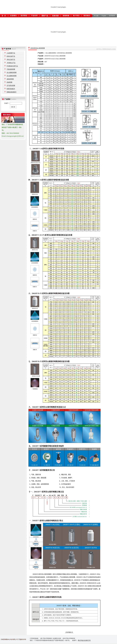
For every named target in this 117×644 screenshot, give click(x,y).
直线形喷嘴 (10, 79)
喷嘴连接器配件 (12, 92)
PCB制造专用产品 (12, 66)
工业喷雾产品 (11, 53)
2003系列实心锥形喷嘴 (38, 48)
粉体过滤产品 (11, 56)
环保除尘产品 (11, 63)
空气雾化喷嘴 (11, 85)
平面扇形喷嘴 (11, 69)
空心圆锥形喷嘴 (12, 76)
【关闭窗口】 (69, 632)
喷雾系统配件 (11, 89)
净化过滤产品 (11, 59)
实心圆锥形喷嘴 (12, 72)
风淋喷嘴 (9, 82)
